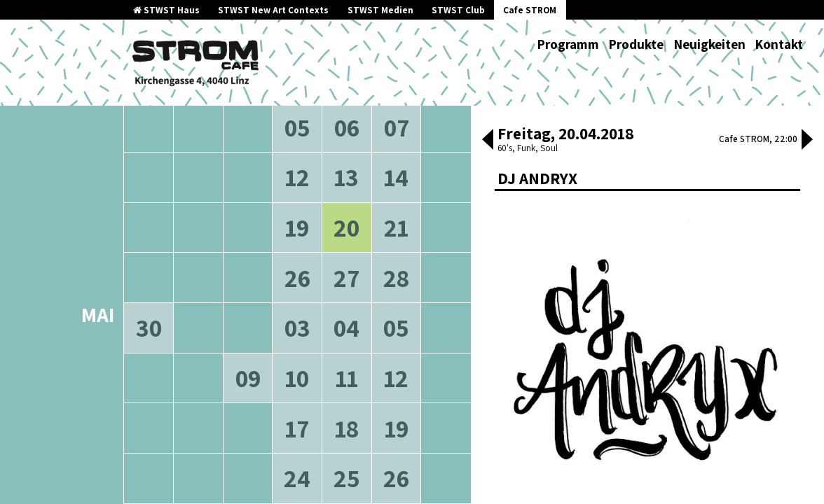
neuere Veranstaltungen (360, 140)
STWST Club (458, 10)
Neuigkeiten (709, 44)
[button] (488, 141)
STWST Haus (166, 10)
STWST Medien (380, 10)
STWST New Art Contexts (273, 10)
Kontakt (779, 44)
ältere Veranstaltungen (224, 140)
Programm (568, 44)
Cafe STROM (530, 10)
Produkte (636, 44)
